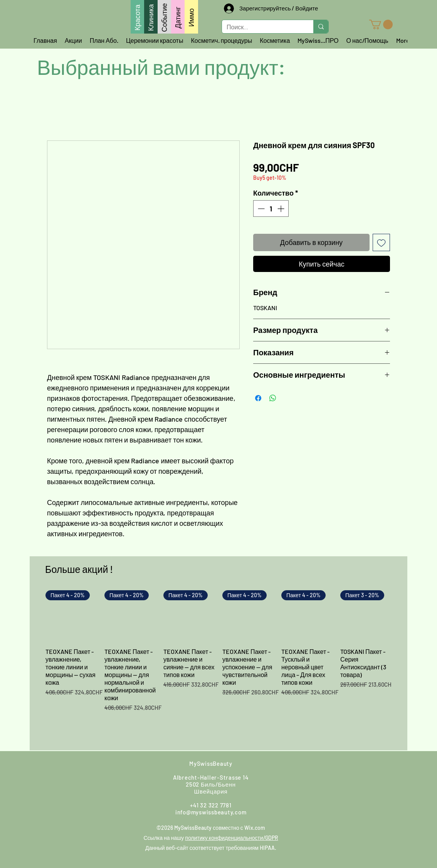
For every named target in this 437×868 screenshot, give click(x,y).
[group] (218, 667)
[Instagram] (286, 772)
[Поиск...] (262, 27)
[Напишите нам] (97, 772)
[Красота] (137, 17)
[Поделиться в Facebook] (258, 398)
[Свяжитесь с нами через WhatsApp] (70, 772)
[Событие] (164, 17)
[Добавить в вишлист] (381, 242)
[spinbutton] (271, 209)
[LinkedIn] (370, 772)
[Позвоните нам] (121, 772)
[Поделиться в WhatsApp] (273, 398)
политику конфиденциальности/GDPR (231, 838)
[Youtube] (328, 772)
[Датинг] (178, 17)
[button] (381, 24)
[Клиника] (151, 17)
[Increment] (282, 209)
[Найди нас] (146, 772)
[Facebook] (266, 772)
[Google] (307, 772)
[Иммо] (191, 17)
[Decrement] (260, 209)
